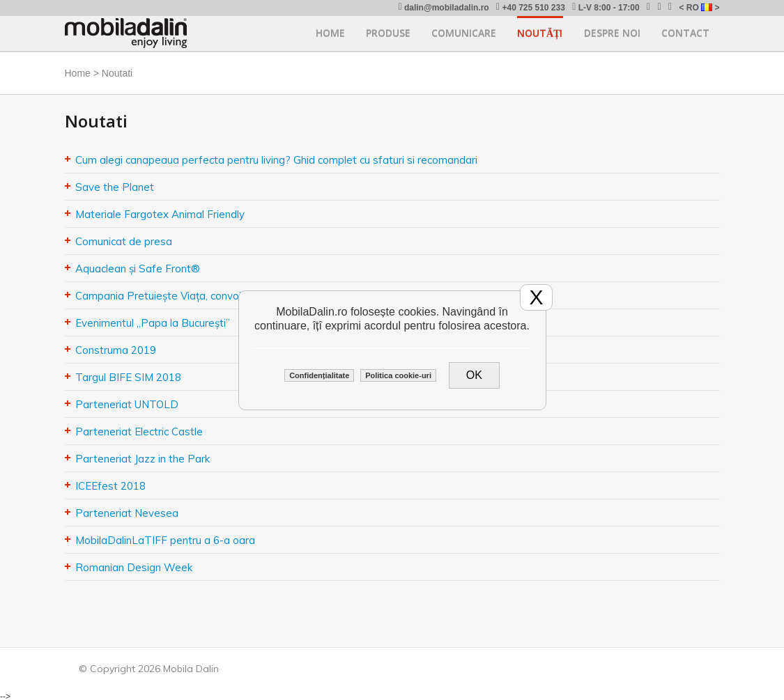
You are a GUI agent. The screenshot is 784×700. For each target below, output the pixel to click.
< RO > (699, 8)
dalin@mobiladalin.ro (443, 7)
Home (330, 33)
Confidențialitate (319, 375)
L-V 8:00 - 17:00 (606, 7)
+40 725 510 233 (531, 7)
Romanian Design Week (134, 567)
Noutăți (540, 33)
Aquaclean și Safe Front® (138, 269)
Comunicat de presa (124, 241)
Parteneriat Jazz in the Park (143, 459)
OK (474, 375)
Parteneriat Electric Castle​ (139, 431)
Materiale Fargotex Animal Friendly (160, 214)
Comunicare (464, 33)
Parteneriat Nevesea (127, 513)
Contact (685, 33)
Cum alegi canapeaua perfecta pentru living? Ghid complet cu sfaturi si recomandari (276, 160)
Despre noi (612, 33)
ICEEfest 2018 (110, 486)
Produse (388, 33)
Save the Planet (115, 187)
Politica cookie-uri (398, 375)
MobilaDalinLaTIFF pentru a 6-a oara (165, 540)
